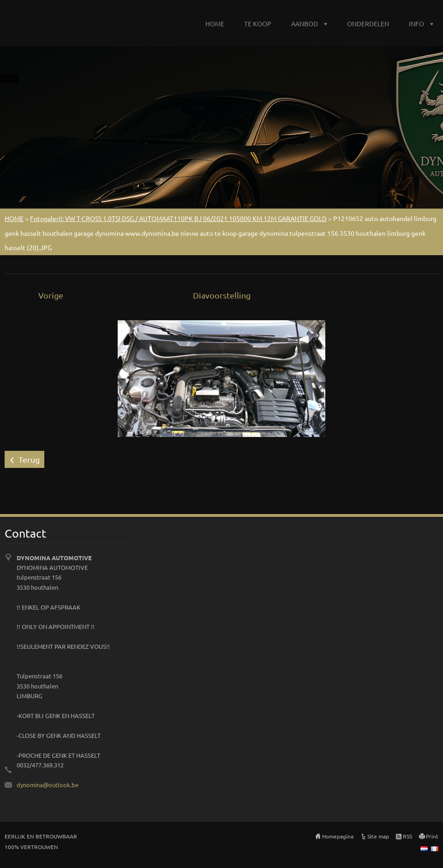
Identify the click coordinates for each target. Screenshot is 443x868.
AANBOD (305, 24)
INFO (416, 24)
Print (432, 836)
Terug (29, 459)
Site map (378, 836)
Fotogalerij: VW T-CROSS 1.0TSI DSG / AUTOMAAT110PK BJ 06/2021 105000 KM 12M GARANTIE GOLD (178, 218)
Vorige (51, 295)
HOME (215, 24)
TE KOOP (258, 24)
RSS (407, 836)
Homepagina (338, 836)
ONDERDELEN (368, 24)
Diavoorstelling (222, 295)
